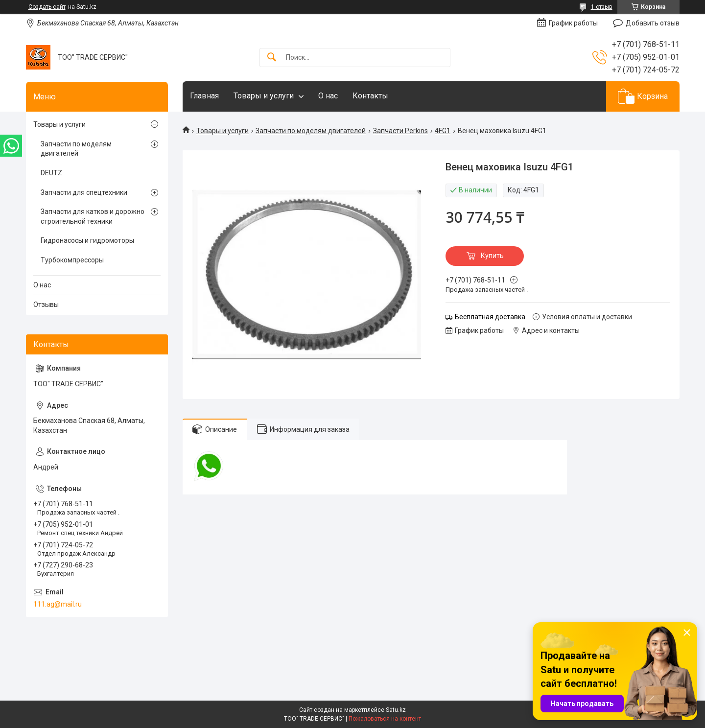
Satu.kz (396, 710)
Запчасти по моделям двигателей (311, 131)
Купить (492, 256)
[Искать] (272, 58)
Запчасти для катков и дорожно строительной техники (93, 216)
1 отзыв (602, 7)
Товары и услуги (264, 96)
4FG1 (443, 131)
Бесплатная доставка (490, 317)
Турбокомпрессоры (72, 260)
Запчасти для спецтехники (84, 192)
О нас (328, 96)
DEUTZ (51, 173)
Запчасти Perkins (400, 131)
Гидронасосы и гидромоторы (87, 240)
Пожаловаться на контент (385, 719)
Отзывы (46, 305)
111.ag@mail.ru (58, 604)
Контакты (370, 96)
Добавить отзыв (653, 23)
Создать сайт (47, 7)
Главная (204, 96)
